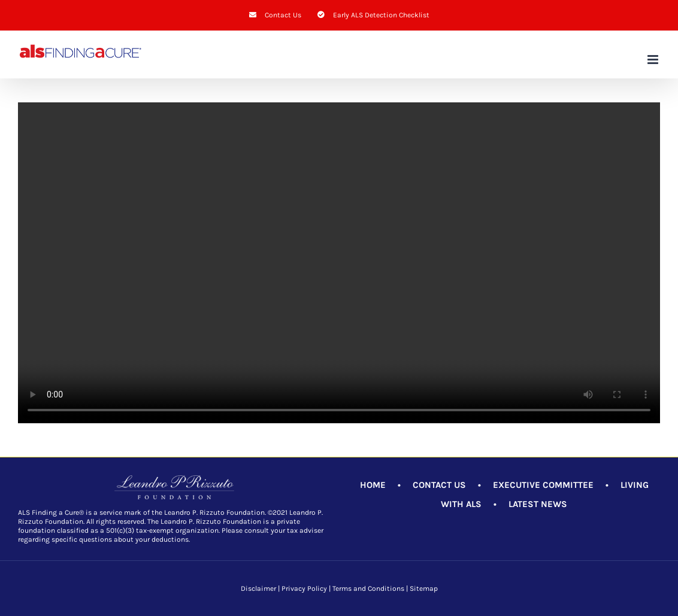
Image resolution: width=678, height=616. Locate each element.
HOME (373, 485)
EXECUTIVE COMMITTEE (543, 485)
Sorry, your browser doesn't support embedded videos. (339, 263)
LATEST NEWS (538, 504)
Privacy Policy (304, 588)
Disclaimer (258, 588)
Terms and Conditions (368, 588)
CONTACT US (439, 485)
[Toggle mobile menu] (654, 60)
